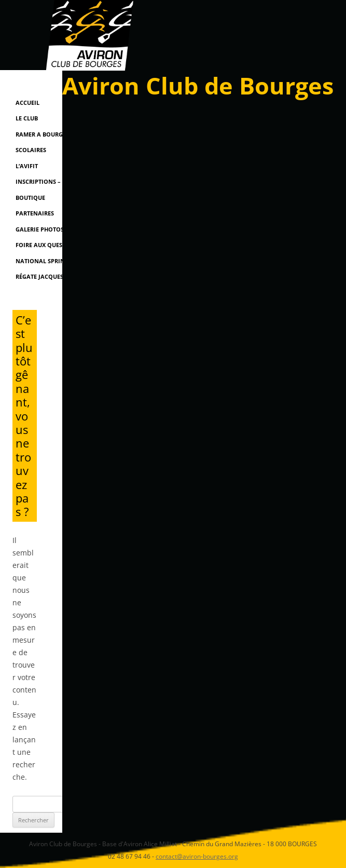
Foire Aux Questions (48, 245)
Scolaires (31, 150)
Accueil (27, 103)
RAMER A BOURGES (42, 134)
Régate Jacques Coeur (50, 276)
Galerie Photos (40, 229)
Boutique (30, 198)
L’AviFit (27, 166)
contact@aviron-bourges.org (197, 856)
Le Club (27, 118)
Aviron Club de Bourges (198, 85)
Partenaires (35, 213)
